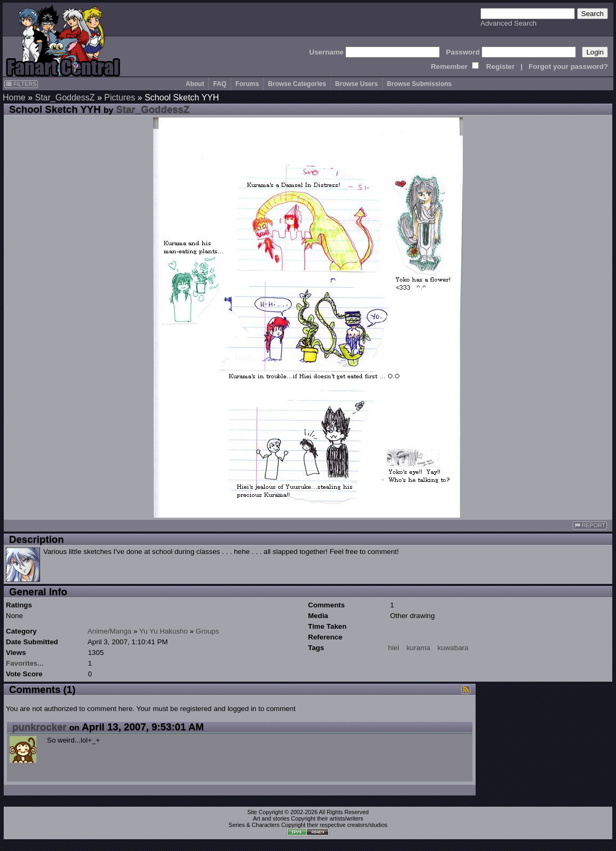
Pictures (120, 97)
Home (14, 97)
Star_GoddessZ (65, 97)
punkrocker (40, 727)
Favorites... (25, 663)
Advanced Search (508, 23)
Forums (247, 84)
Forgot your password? (568, 67)
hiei (394, 648)
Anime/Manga (109, 631)
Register (500, 67)
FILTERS (21, 84)
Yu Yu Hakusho (164, 631)
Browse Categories (297, 84)
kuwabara (453, 648)
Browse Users (357, 84)
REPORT (590, 525)
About (195, 84)
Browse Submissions (419, 84)
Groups (208, 631)
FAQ (220, 84)
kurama (418, 648)
